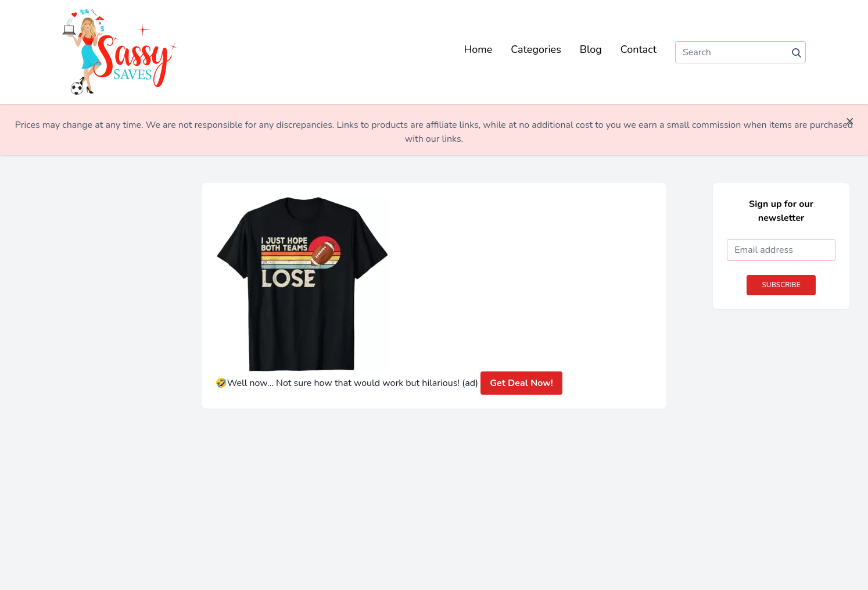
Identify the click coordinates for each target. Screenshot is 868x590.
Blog (591, 49)
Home (478, 49)
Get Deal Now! (521, 383)
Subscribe (781, 285)
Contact (639, 49)
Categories (536, 49)
